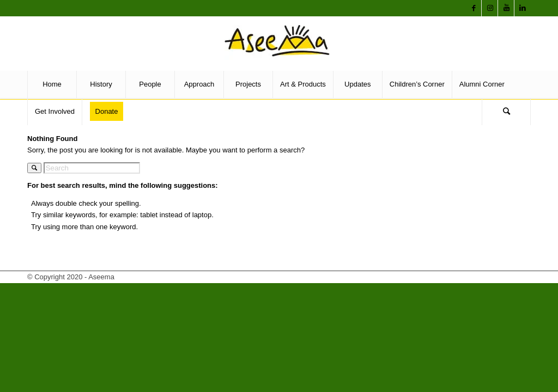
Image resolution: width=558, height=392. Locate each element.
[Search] (506, 112)
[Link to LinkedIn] (523, 8)
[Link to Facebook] (474, 8)
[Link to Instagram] (490, 8)
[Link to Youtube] (506, 8)
